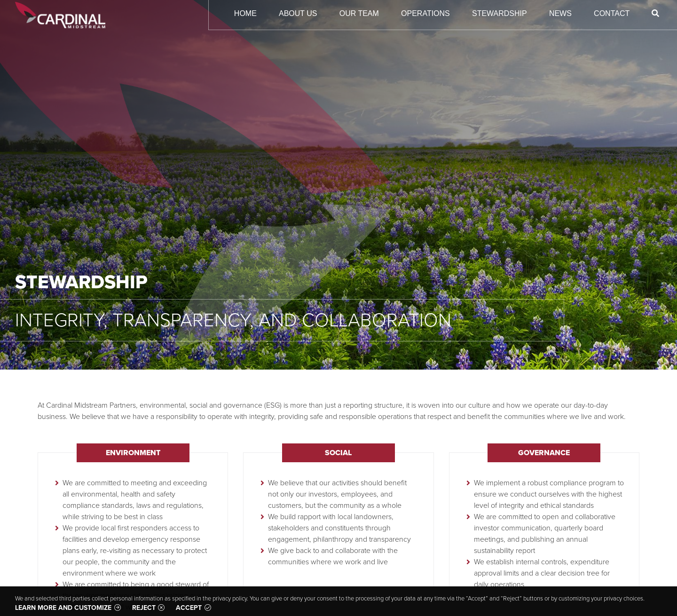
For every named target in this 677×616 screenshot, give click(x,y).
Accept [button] (189, 608)
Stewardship (500, 13)
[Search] (656, 13)
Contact (612, 13)
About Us (298, 13)
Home (245, 13)
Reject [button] (144, 608)
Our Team (359, 13)
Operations (425, 13)
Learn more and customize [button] (63, 608)
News (560, 13)
